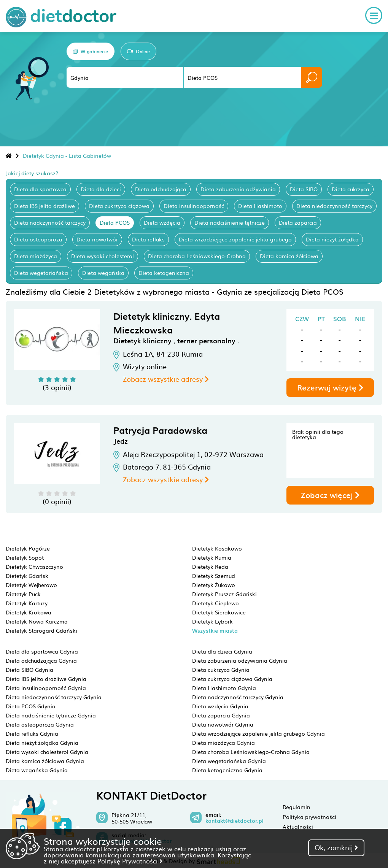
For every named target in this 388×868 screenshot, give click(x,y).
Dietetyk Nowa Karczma (37, 621)
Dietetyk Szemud (214, 576)
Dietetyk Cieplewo (215, 603)
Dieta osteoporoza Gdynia (40, 724)
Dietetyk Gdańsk (27, 576)
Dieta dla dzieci (101, 189)
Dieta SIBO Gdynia (29, 670)
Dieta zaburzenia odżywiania (238, 189)
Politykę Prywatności (130, 861)
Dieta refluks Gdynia (32, 733)
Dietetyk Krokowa (29, 612)
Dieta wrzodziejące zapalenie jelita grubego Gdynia (258, 733)
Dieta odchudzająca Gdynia (41, 660)
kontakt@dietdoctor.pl (235, 821)
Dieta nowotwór (97, 239)
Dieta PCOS (115, 222)
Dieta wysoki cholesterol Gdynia (47, 752)
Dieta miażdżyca (36, 256)
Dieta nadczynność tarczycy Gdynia (238, 697)
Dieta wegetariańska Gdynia (229, 761)
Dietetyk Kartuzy (27, 603)
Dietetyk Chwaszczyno (34, 567)
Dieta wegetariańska (41, 273)
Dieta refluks (148, 239)
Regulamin (297, 807)
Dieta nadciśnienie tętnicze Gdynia (51, 715)
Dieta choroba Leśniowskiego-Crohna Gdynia (251, 752)
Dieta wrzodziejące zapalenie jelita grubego (235, 239)
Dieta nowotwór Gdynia (223, 724)
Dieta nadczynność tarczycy (50, 222)
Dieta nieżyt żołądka (332, 239)
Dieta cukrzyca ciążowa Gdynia (232, 679)
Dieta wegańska (103, 273)
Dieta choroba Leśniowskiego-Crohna (197, 256)
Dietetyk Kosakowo (217, 548)
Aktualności (298, 827)
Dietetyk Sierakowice (219, 612)
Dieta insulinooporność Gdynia (46, 688)
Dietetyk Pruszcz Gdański (224, 594)
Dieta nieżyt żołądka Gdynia (42, 743)
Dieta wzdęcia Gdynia (220, 706)
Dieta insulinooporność (194, 206)
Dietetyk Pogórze (28, 548)
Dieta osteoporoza (38, 239)
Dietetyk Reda (210, 567)
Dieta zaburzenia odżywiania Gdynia (240, 660)
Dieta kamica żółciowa (289, 256)
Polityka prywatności (309, 817)
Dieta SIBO (304, 189)
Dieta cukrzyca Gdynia (221, 670)
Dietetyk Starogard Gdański (41, 630)
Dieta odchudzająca (161, 189)
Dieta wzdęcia (162, 222)
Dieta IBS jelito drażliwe (45, 206)
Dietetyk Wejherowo (31, 585)
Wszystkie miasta (215, 631)
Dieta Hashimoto (260, 206)
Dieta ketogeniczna (164, 273)
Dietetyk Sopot (25, 557)
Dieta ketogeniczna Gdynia (227, 770)
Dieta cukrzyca (351, 189)
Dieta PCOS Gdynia (31, 706)
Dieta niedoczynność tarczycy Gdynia (54, 697)
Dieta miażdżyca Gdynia (223, 743)
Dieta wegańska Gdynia (37, 770)
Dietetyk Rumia (212, 557)
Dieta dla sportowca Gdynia (42, 651)
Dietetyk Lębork (212, 621)
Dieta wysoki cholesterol (103, 256)
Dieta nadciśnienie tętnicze (230, 222)
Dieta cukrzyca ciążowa (119, 206)
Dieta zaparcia (298, 222)
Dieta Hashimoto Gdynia (224, 688)
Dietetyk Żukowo (214, 585)
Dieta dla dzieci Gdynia (222, 651)
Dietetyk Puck (23, 594)
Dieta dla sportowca (40, 189)
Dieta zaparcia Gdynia (221, 715)
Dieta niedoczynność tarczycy (334, 206)
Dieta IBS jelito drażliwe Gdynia (46, 679)
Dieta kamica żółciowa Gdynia (45, 761)
